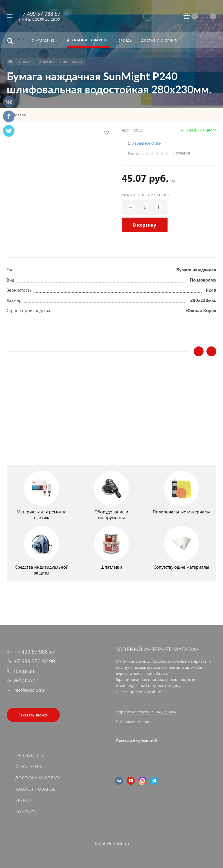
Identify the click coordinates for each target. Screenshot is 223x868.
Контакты (27, 812)
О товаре (18, 115)
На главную (30, 755)
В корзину (145, 225)
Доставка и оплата (38, 778)
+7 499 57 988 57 (40, 14)
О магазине (30, 766)
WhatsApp (26, 680)
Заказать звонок (33, 715)
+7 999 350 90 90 (34, 661)
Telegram (25, 671)
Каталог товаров (36, 789)
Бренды (24, 800)
